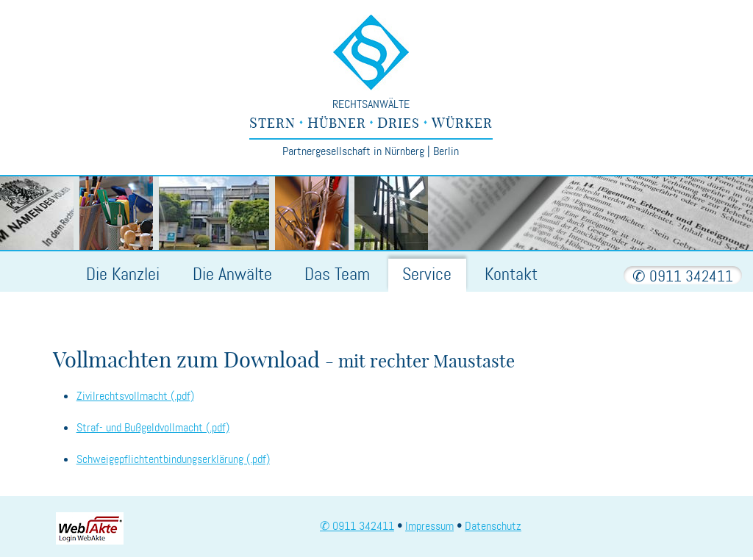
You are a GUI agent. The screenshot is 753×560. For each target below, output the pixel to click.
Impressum (429, 526)
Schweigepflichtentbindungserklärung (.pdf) (173, 459)
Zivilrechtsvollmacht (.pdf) (135, 396)
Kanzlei (123, 274)
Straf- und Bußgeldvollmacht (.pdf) (153, 427)
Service (427, 274)
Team (337, 274)
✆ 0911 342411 (683, 276)
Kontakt (511, 274)
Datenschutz (493, 526)
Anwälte (232, 274)
